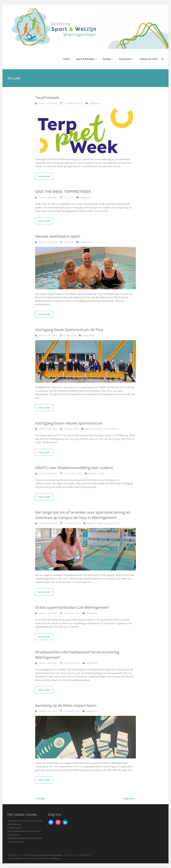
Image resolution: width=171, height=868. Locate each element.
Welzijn (107, 59)
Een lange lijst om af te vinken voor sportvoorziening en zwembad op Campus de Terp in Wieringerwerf (83, 515)
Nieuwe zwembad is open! (58, 236)
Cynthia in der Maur (48, 103)
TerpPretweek (47, 97)
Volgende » (129, 798)
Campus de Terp (148, 59)
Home (67, 59)
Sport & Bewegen (85, 59)
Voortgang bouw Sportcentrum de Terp (69, 330)
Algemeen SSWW (93, 429)
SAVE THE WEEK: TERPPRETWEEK (63, 191)
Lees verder (44, 176)
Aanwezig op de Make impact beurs (66, 705)
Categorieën (95, 103)
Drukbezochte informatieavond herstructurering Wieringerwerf (77, 655)
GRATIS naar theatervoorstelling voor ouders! (74, 468)
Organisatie (125, 59)
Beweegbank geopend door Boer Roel (25, 838)
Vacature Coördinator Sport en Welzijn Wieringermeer (25, 822)
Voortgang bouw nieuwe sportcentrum (69, 423)
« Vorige (40, 798)
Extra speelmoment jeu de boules (23, 831)
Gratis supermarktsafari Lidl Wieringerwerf (72, 607)
